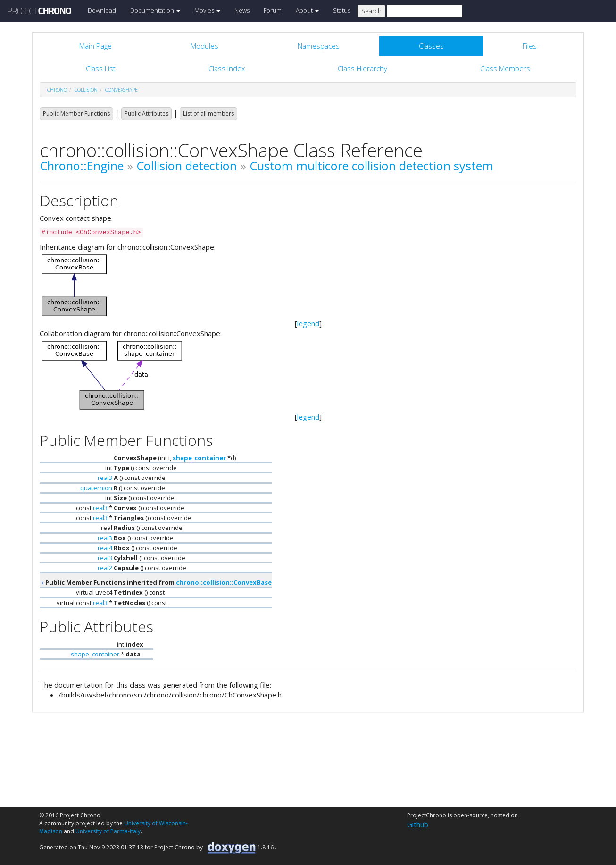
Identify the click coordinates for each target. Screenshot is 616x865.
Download (102, 10)
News (242, 10)
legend (308, 323)
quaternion (96, 488)
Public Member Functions (76, 113)
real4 (105, 548)
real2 (105, 568)
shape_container (199, 458)
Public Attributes (146, 113)
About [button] (307, 10)
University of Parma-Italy (108, 831)
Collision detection (187, 166)
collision (86, 90)
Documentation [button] (155, 10)
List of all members (208, 113)
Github (418, 824)
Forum (273, 10)
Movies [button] (207, 10)
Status (342, 10)
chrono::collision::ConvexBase (224, 582)
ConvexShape (121, 90)
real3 (105, 478)
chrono (57, 90)
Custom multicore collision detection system (371, 166)
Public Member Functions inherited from (156, 582)
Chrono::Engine (82, 166)
